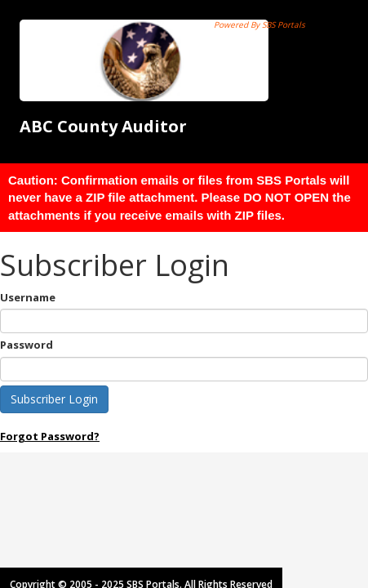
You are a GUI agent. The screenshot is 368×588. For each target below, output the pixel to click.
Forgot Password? (50, 436)
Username (28, 297)
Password (27, 345)
